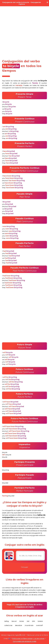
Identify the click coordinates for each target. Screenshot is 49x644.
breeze (40, 621)
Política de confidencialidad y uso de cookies (28, 638)
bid (28, 621)
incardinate (29, 625)
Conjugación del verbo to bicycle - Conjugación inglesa (22, 3)
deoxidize (19, 625)
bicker (22, 621)
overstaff (39, 625)
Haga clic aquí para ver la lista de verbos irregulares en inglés (25, 606)
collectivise (8, 625)
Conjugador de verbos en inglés (24, 641)
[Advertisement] (24, 31)
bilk (34, 621)
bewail (14, 621)
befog (7, 621)
